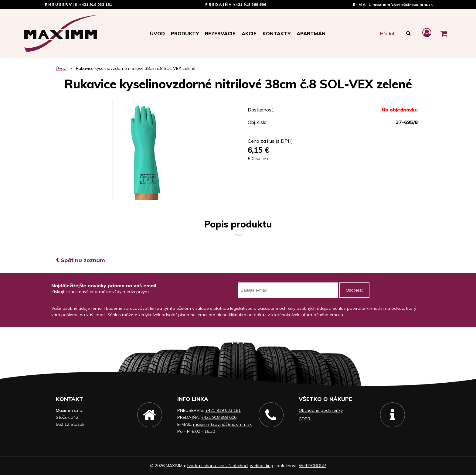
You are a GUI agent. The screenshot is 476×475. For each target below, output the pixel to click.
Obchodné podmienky (321, 410)
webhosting (262, 466)
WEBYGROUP (312, 466)
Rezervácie (220, 33)
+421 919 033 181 (95, 4)
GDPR (304, 419)
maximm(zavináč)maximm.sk (403, 4)
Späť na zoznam (80, 260)
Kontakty (277, 33)
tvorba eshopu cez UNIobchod (217, 466)
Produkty (185, 33)
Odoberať (354, 290)
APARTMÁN (311, 33)
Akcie (249, 33)
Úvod (157, 33)
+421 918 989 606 (250, 4)
